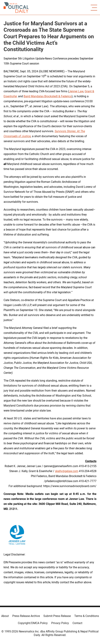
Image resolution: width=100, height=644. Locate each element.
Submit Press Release (57, 616)
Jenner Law (76, 91)
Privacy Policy (60, 623)
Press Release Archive (26, 616)
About (5, 616)
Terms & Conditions (87, 616)
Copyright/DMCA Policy (33, 623)
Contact (77, 623)
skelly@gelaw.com (67, 471)
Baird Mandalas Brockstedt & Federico (48, 96)
